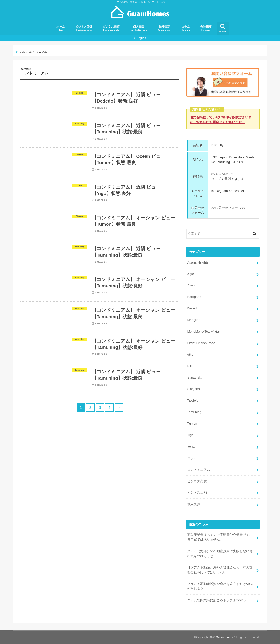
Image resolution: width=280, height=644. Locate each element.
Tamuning (194, 412)
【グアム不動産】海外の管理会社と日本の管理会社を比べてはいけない (220, 570)
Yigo (190, 435)
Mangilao (194, 320)
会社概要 (206, 28)
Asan (191, 285)
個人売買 (139, 28)
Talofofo (193, 400)
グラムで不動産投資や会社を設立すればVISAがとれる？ (220, 586)
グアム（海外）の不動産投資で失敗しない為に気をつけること (220, 553)
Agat (190, 274)
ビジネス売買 (111, 28)
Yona (191, 447)
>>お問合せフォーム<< (228, 208)
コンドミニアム (199, 470)
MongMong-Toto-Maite (203, 331)
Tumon (192, 424)
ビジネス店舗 (84, 28)
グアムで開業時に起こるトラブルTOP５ (217, 600)
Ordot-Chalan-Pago (201, 343)
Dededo (193, 308)
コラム (186, 28)
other (191, 355)
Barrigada (194, 297)
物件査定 (164, 28)
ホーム (61, 28)
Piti (189, 366)
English (141, 38)
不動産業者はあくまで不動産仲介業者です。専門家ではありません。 (220, 537)
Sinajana (193, 389)
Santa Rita (195, 377)
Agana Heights (198, 262)
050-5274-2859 (222, 174)
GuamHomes (224, 637)
